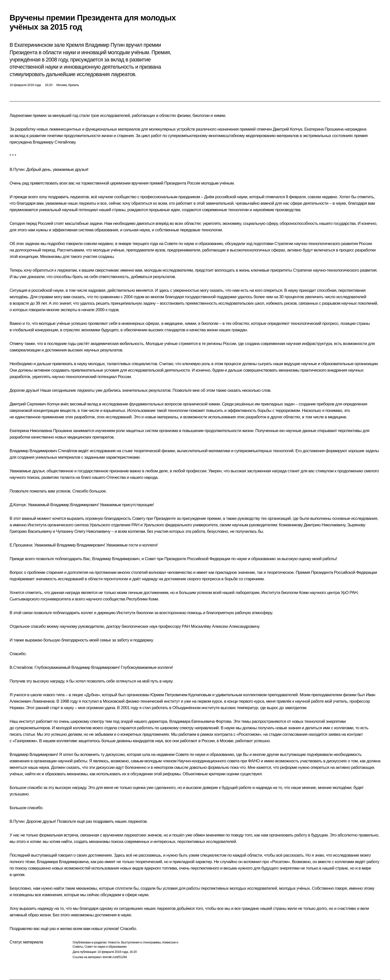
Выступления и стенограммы (141, 942)
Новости (114, 942)
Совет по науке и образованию (106, 947)
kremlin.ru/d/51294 (115, 957)
